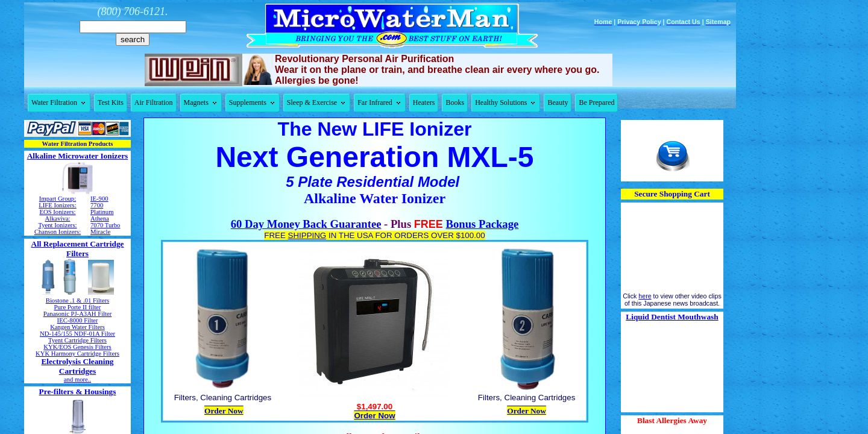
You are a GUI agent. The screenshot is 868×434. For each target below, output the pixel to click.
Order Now (224, 411)
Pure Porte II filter (78, 307)
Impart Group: (58, 199)
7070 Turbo (105, 225)
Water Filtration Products (78, 144)
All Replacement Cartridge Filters (78, 249)
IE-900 (99, 199)
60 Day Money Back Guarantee (306, 224)
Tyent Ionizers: (57, 225)
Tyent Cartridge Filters (77, 340)
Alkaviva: (57, 219)
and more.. (77, 379)
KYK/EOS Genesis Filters (77, 347)
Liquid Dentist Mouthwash (672, 317)
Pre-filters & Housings (78, 392)
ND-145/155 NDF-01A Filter (77, 334)
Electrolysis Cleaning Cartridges (77, 366)
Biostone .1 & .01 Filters (77, 300)
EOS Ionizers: (57, 212)
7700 (97, 205)
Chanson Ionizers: (58, 232)
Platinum (102, 212)
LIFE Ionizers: (57, 205)
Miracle (100, 232)
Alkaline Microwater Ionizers (78, 156)
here (645, 296)
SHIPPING (307, 235)
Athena (100, 219)
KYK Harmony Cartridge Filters (77, 354)
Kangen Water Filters (77, 327)
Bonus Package (483, 224)
